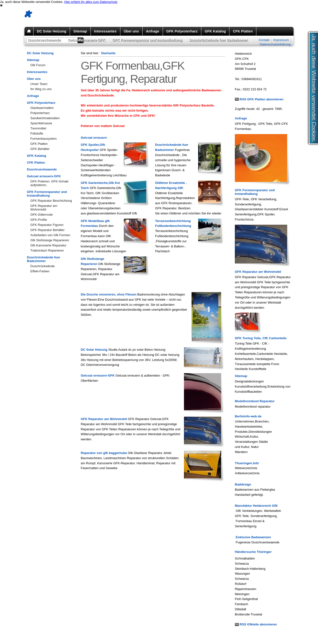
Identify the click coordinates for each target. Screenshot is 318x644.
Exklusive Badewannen (253, 537)
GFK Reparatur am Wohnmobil (44, 208)
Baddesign (243, 484)
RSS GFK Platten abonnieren (261, 99)
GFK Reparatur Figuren (47, 225)
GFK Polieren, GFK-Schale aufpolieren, (49, 183)
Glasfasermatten (42, 108)
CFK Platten (243, 31)
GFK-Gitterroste (42, 215)
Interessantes (105, 31)
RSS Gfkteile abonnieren (258, 624)
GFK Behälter (40, 149)
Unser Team (39, 84)
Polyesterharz (40, 113)
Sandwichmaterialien (45, 118)
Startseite (108, 53)
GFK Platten (39, 144)
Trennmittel (38, 128)
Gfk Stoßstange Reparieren (50, 240)
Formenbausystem (44, 139)
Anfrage (153, 31)
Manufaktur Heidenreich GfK (256, 506)
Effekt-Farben (40, 271)
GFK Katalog (215, 31)
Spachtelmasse (41, 123)
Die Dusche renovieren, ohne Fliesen (109, 294)
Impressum (281, 40)
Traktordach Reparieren (47, 250)
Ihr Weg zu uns (41, 89)
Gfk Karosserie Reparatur (48, 245)
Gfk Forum (38, 65)
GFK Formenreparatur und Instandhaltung (147, 40)
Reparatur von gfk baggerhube (104, 453)
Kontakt (264, 40)
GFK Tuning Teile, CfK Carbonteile (261, 338)
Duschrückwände (43, 266)
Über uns (131, 31)
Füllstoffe (37, 133)
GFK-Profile (39, 220)
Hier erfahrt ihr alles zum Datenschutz (91, 2)
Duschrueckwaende (44, 40)
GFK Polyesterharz (182, 31)
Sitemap (80, 31)
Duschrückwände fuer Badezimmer (218, 40)
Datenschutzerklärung (275, 44)
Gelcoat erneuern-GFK (86, 40)
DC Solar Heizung (52, 31)
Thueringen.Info (247, 463)
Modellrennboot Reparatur (255, 401)
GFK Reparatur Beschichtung (51, 201)
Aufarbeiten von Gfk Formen (50, 235)
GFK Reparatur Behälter (47, 230)
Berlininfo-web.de (248, 416)
